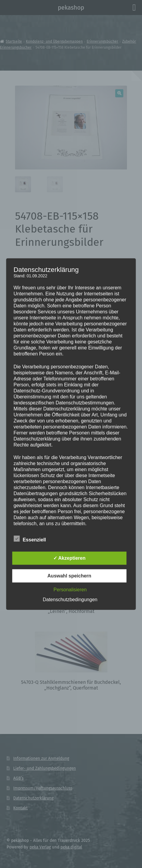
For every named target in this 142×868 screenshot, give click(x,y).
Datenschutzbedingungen (70, 600)
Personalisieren (70, 590)
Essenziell (30, 539)
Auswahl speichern (69, 576)
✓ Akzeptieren (69, 558)
